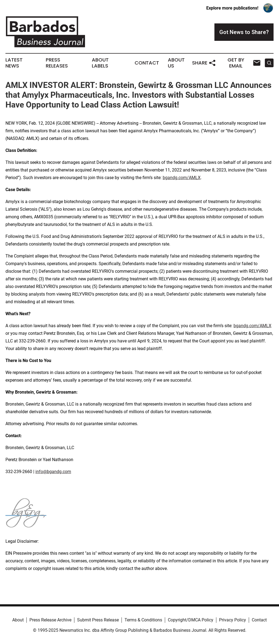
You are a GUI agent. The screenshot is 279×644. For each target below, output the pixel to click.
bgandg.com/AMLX (182, 178)
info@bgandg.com (53, 472)
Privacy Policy (233, 620)
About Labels (100, 63)
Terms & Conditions (143, 620)
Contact (147, 63)
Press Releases (57, 63)
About (18, 620)
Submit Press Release (98, 620)
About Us (176, 63)
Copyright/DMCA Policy (191, 620)
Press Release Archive (50, 620)
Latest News (14, 63)
